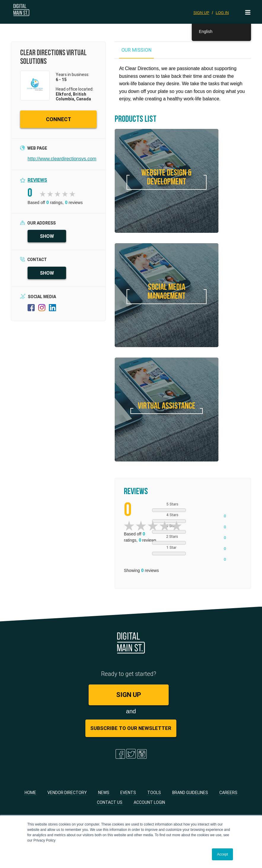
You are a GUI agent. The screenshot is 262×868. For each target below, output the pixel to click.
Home (30, 793)
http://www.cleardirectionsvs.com (62, 159)
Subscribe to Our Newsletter (131, 728)
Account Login (149, 802)
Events (128, 793)
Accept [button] (222, 854)
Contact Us (110, 802)
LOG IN (222, 13)
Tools (154, 793)
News (104, 793)
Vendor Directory (67, 793)
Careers (228, 793)
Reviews (37, 180)
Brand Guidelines (190, 793)
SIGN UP (201, 13)
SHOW (47, 236)
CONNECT (59, 119)
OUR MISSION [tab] (136, 50)
